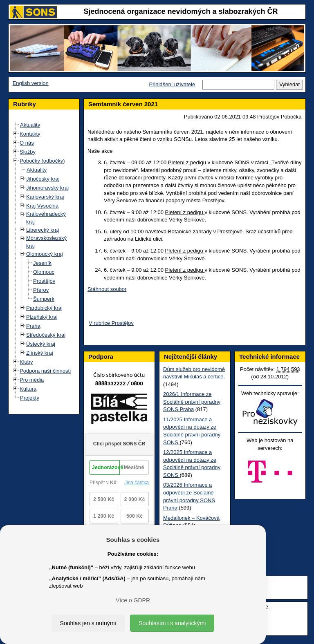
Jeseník (42, 263)
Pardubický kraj (44, 308)
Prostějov (44, 281)
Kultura (28, 389)
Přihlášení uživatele (172, 84)
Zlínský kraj (40, 353)
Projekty (30, 398)
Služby (28, 152)
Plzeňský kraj (42, 317)
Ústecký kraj (41, 344)
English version (31, 83)
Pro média (32, 380)
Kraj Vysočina (42, 206)
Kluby (26, 362)
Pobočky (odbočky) (42, 161)
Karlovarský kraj (45, 197)
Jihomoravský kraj (47, 188)
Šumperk (44, 299)
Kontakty (30, 134)
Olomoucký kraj (45, 254)
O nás (27, 143)
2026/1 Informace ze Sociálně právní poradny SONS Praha (192, 402)
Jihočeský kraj (43, 179)
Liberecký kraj (43, 230)
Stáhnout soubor (107, 289)
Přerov (41, 290)
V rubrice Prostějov (111, 323)
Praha (33, 326)
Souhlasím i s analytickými (172, 623)
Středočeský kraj (46, 335)
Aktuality (30, 125)
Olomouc (44, 272)
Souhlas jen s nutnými (88, 623)
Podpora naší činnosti (45, 371)
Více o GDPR (133, 600)
